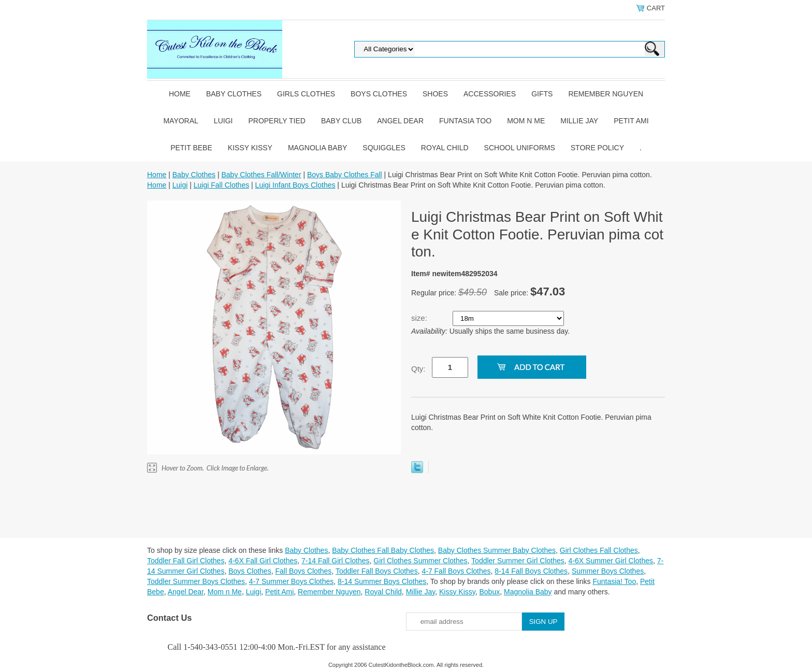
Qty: (418, 369)
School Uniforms (520, 148)
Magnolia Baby (317, 148)
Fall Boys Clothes (303, 571)
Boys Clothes (379, 94)
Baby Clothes (234, 94)
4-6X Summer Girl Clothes (611, 561)
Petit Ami (631, 121)
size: (420, 318)
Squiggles (384, 148)
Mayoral (180, 121)
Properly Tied (277, 121)
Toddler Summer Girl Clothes (518, 561)
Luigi (223, 121)
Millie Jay (579, 121)
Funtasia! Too (614, 581)
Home (180, 94)
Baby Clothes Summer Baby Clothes (497, 550)
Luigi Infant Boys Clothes (295, 185)
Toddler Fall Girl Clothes (186, 561)
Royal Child (445, 148)
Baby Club (341, 121)
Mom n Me (526, 121)
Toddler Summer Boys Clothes (196, 581)
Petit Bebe (191, 148)
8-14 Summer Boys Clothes (382, 581)
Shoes (435, 94)
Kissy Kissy (250, 148)
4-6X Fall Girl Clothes (263, 561)
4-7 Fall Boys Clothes (456, 571)
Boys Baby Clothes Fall (345, 175)
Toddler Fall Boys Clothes (377, 571)
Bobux (489, 592)
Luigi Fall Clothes (221, 185)
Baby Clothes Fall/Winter (261, 175)
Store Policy (597, 148)
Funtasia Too (465, 121)
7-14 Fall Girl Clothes (336, 561)
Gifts (542, 94)
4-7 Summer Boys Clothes (291, 581)
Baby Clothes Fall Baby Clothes (383, 550)
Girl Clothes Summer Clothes (420, 561)
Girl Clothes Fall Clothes (599, 550)
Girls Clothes (306, 94)
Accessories (490, 94)
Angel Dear (400, 121)
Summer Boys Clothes (608, 571)
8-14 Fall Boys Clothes (531, 571)
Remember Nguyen (606, 94)
